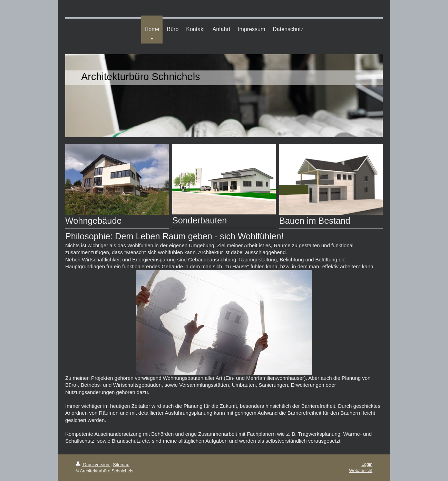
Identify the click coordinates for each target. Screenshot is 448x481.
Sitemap (121, 465)
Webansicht (361, 470)
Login (367, 464)
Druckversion (93, 465)
